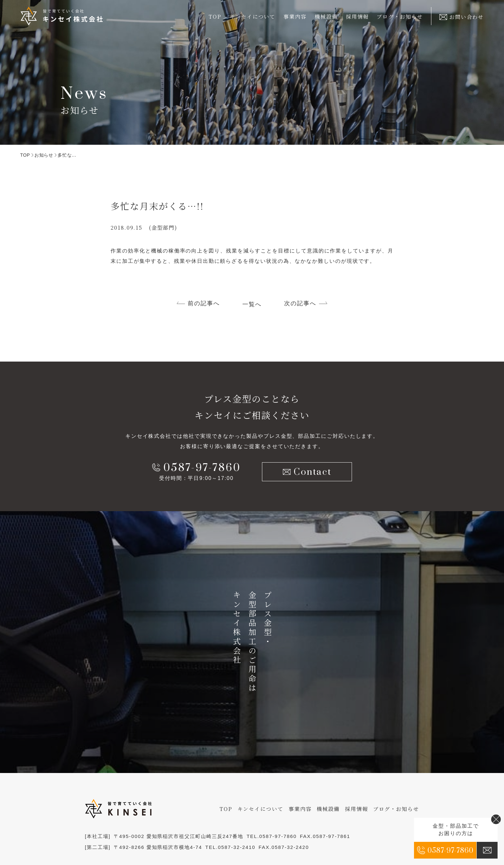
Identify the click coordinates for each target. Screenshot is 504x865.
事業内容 (300, 809)
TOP (215, 17)
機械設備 (326, 17)
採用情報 (357, 17)
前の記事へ (204, 303)
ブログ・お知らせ (400, 17)
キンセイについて (261, 809)
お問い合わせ (462, 17)
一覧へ (252, 304)
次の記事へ (300, 303)
